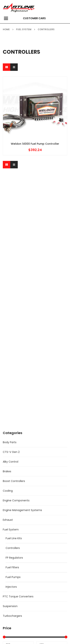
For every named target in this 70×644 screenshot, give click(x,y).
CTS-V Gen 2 (11, 452)
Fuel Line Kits (14, 538)
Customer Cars (34, 18)
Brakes (7, 471)
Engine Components (16, 500)
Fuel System (24, 29)
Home (6, 29)
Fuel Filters (12, 567)
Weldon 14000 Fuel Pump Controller (35, 144)
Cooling (8, 491)
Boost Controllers (14, 481)
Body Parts (10, 442)
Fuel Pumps (13, 577)
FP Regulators (14, 558)
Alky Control (11, 462)
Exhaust (8, 520)
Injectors (11, 587)
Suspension (10, 606)
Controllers (13, 548)
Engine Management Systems (22, 510)
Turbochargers (12, 616)
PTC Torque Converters (18, 596)
